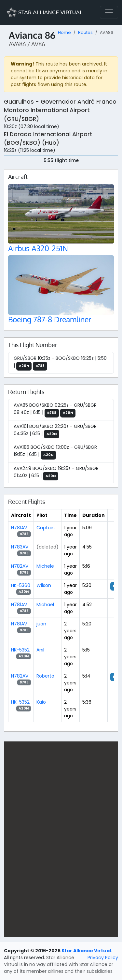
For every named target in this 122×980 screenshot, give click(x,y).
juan (41, 624)
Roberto (45, 676)
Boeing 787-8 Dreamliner (50, 319)
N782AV (20, 566)
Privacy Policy (103, 958)
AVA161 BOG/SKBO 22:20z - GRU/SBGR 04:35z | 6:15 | (55, 431)
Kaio (41, 702)
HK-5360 (21, 585)
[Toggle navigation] (109, 12)
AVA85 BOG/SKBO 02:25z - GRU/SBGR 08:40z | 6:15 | (55, 410)
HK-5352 (20, 650)
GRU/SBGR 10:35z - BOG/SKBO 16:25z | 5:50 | (60, 363)
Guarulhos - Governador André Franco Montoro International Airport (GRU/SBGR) (60, 110)
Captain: (46, 528)
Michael (45, 605)
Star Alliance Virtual (86, 951)
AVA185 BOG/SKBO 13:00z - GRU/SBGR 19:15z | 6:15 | (55, 452)
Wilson (44, 585)
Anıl (40, 650)
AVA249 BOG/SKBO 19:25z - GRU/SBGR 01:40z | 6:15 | (56, 473)
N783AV (20, 547)
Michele (45, 566)
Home (64, 32)
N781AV (19, 528)
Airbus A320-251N (38, 248)
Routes (85, 32)
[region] (61, 839)
